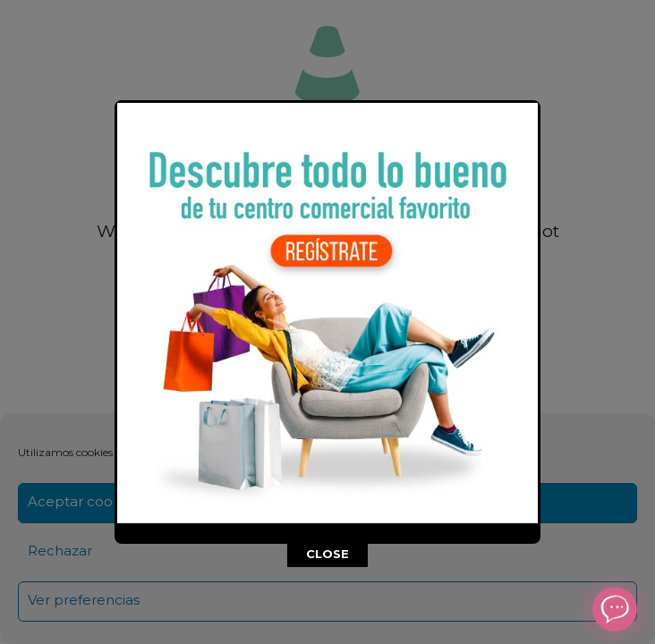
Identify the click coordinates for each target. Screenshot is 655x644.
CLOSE (327, 554)
